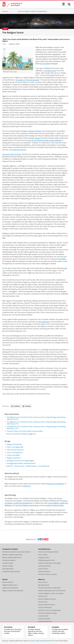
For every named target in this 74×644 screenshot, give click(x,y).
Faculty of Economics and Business (49, 588)
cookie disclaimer (46, 641)
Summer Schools (8, 563)
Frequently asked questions (11, 571)
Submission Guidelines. (56, 484)
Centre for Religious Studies (11, 11)
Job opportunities (44, 585)
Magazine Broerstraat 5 (10, 585)
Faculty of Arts (43, 596)
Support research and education (13, 591)
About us (41, 579)
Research (5, 11)
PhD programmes (8, 569)
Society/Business (44, 549)
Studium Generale (44, 571)
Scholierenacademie (9, 560)
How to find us (43, 582)
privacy (33, 641)
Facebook (16, 406)
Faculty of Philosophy (45, 607)
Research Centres (15, 11)
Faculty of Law (43, 602)
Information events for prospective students (17, 552)
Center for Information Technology (49, 563)
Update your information (10, 588)
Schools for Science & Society (48, 574)
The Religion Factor (13, 33)
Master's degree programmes (12, 557)
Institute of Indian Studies (54, 505)
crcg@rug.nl (26, 486)
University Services (44, 619)
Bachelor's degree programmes (12, 555)
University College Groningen (48, 613)
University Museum (44, 566)
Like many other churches (12, 154)
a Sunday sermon (50, 71)
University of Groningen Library (48, 552)
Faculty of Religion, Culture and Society (51, 593)
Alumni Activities (8, 582)
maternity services (19, 150)
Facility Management (45, 621)
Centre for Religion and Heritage (27, 505)
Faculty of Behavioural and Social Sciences (52, 591)
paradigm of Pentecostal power (28, 80)
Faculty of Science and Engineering (49, 610)
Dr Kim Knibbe (45, 64)
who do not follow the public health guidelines (45, 140)
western (38, 138)
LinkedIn (27, 406)
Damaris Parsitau (35, 131)
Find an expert (43, 555)
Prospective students (10, 549)
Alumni (5, 579)
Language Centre (44, 557)
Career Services (43, 569)
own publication (44, 322)
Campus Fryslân (43, 616)
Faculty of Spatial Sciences (47, 605)
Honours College (8, 566)
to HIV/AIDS (62, 259)
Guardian (35, 361)
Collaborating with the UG (46, 560)
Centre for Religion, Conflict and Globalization (32, 11)
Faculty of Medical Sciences (47, 599)
